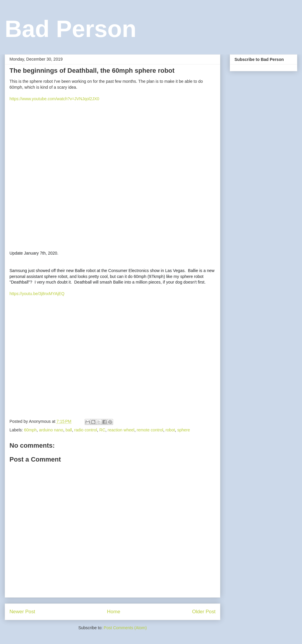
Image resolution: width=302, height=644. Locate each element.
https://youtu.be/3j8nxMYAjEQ (37, 294)
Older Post (204, 612)
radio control (86, 430)
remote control (150, 430)
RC (102, 430)
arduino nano (51, 430)
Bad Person (71, 29)
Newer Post (22, 612)
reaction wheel (121, 430)
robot (170, 430)
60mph (30, 430)
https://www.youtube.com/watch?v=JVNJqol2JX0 (54, 99)
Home (114, 612)
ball (69, 430)
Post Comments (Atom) (125, 628)
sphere (184, 430)
